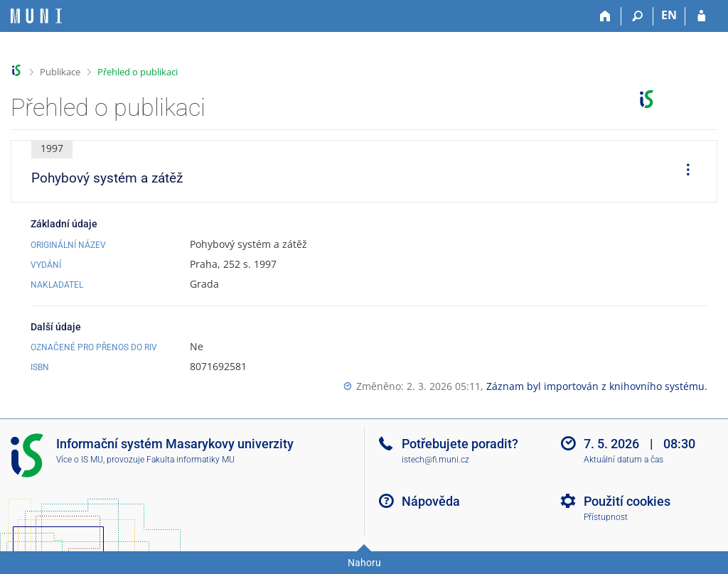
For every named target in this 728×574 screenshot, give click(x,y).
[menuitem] (683, 171)
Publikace (60, 72)
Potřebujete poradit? (460, 444)
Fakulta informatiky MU (191, 460)
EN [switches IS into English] (669, 15)
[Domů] (605, 16)
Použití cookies (627, 501)
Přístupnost (606, 517)
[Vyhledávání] (637, 16)
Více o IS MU (80, 460)
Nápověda (431, 501)
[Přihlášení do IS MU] (701, 16)
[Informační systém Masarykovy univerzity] (36, 16)
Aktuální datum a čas (623, 460)
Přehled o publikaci (138, 72)
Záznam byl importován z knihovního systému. (597, 386)
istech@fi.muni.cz (435, 460)
